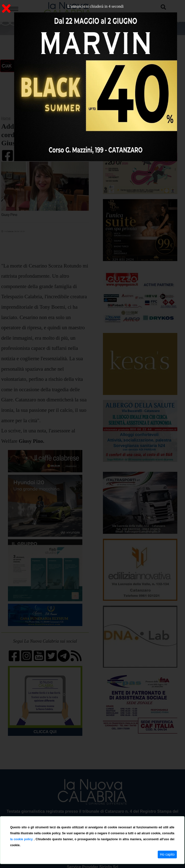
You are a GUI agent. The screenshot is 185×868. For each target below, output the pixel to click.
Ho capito (167, 854)
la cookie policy (22, 839)
